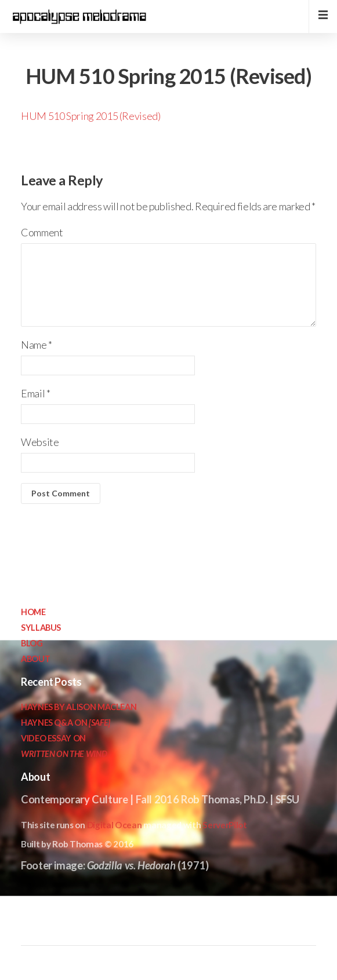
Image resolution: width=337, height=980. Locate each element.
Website (40, 442)
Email (35, 393)
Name (37, 345)
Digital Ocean (115, 825)
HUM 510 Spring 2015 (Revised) (91, 116)
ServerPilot (225, 825)
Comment (42, 232)
